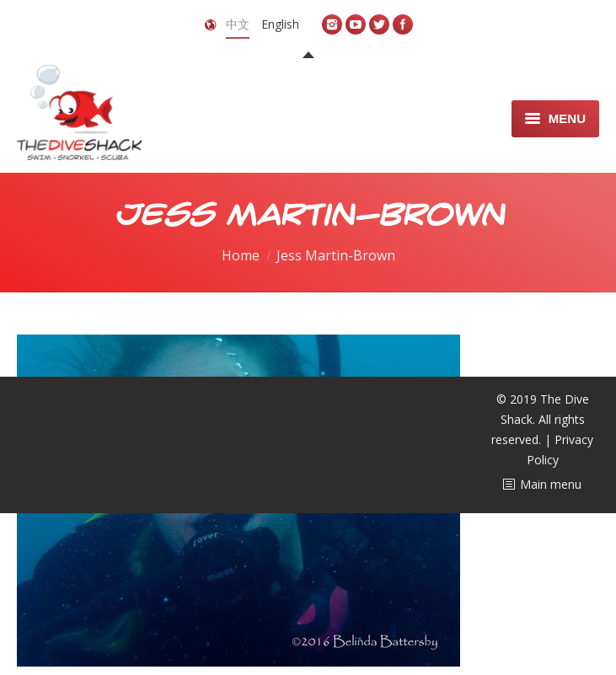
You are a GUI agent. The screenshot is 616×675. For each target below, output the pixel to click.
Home (241, 255)
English (280, 24)
